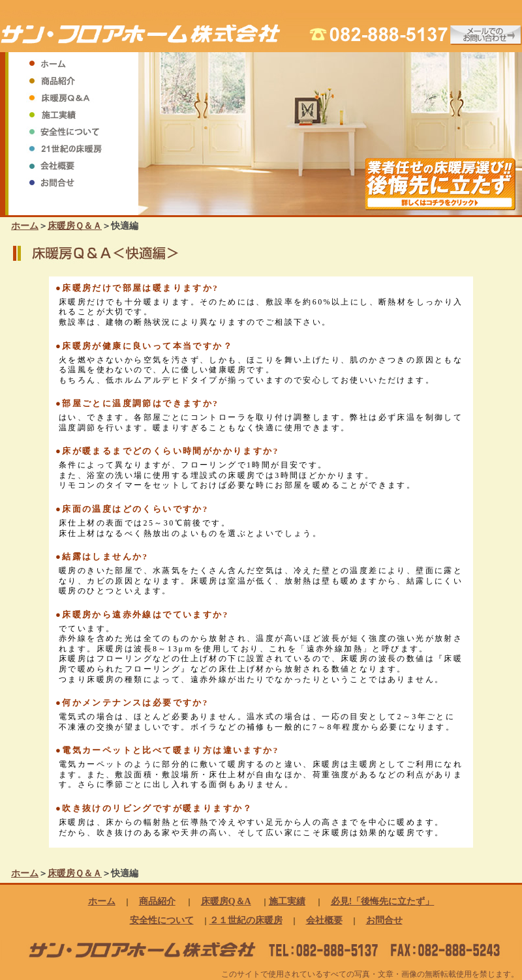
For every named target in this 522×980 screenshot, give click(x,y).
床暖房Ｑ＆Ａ (75, 226)
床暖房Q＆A (226, 901)
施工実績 (287, 901)
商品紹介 (157, 901)
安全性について (162, 920)
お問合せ (384, 920)
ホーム (25, 226)
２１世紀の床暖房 (246, 920)
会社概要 (324, 920)
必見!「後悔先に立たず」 (383, 901)
